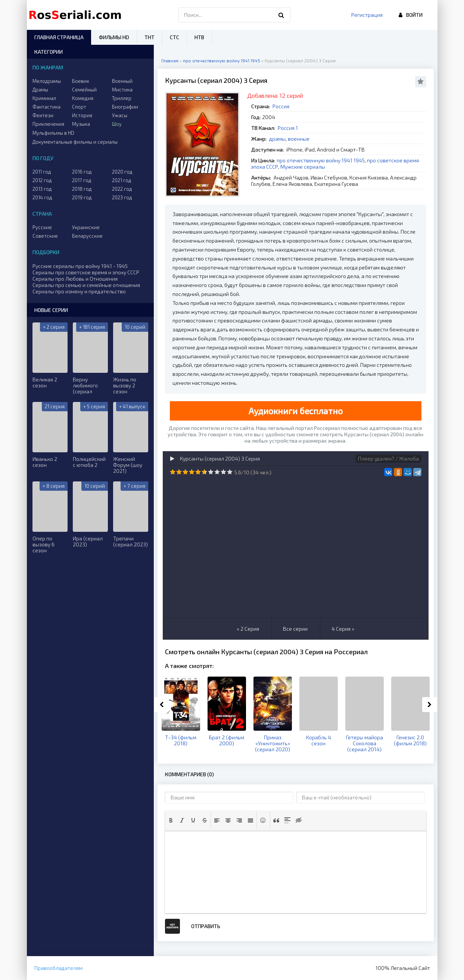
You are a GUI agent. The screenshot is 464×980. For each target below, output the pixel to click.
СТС (175, 37)
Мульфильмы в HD (53, 133)
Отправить (206, 926)
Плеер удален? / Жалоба (388, 458)
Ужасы (120, 115)
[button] (171, 820)
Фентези (43, 115)
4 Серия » (343, 629)
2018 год (82, 189)
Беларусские (87, 236)
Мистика (122, 90)
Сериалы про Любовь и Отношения (75, 279)
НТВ (199, 37)
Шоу (117, 124)
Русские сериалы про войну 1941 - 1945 (80, 266)
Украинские (86, 227)
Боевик (81, 81)
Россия (281, 106)
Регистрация (367, 15)
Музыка (81, 124)
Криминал (44, 98)
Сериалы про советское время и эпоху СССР (86, 272)
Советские (45, 236)
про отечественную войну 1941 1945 (321, 160)
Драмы (40, 90)
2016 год (82, 172)
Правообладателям (58, 968)
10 (230, 472)
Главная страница (59, 37)
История (82, 115)
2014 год (42, 197)
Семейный (84, 90)
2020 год (122, 172)
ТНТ (150, 37)
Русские (42, 227)
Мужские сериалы (303, 167)
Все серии (295, 629)
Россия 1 (288, 128)
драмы (277, 139)
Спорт (79, 107)
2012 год (42, 180)
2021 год (122, 180)
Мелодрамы (47, 81)
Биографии (125, 107)
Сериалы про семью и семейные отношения (86, 285)
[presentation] (171, 820)
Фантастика (46, 107)
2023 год (122, 197)
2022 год (122, 189)
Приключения (48, 124)
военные (299, 139)
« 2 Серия (248, 629)
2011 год (42, 172)
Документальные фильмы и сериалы (75, 142)
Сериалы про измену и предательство (79, 291)
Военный (122, 81)
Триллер (122, 98)
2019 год (82, 197)
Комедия (83, 98)
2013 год (42, 189)
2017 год (82, 180)
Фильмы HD (114, 37)
